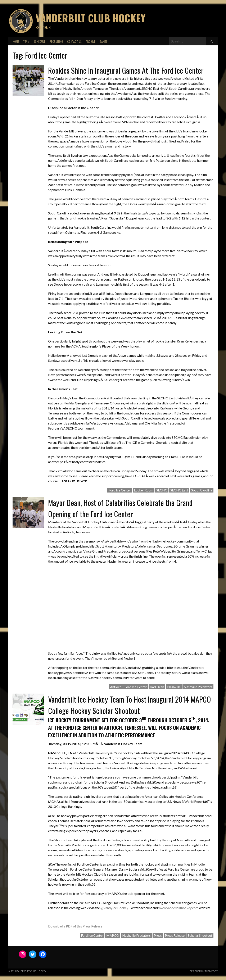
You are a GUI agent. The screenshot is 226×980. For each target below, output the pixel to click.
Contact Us (74, 41)
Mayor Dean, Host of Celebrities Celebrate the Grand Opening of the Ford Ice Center (120, 508)
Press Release (175, 935)
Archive (91, 41)
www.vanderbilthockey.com (178, 908)
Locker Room (144, 490)
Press (158, 935)
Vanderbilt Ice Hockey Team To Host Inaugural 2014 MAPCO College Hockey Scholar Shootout (130, 705)
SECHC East (179, 490)
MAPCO (113, 935)
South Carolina (202, 490)
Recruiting (56, 41)
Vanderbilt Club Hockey (91, 18)
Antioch (116, 687)
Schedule (39, 41)
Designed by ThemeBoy (204, 971)
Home (16, 41)
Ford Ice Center (120, 490)
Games (103, 41)
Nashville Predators (198, 687)
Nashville (174, 687)
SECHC (162, 490)
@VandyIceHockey (114, 908)
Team (26, 41)
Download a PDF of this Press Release (75, 926)
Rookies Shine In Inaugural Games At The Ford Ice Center (126, 70)
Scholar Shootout (200, 935)
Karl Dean (157, 687)
